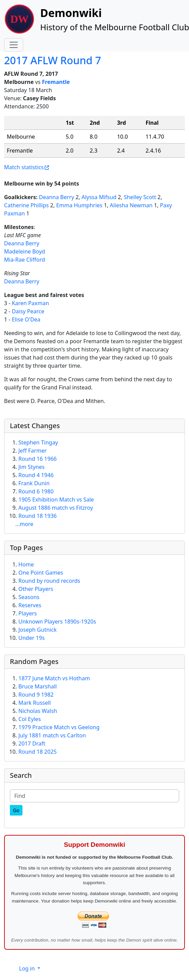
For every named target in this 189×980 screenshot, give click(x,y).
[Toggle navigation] (14, 45)
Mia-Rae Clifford (25, 260)
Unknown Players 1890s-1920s (57, 622)
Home (26, 564)
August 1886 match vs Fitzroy (56, 508)
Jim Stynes (31, 467)
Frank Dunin (34, 483)
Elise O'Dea (26, 319)
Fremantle (56, 82)
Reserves (30, 605)
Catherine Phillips (26, 205)
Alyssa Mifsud (99, 197)
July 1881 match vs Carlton (52, 735)
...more (24, 524)
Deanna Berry (56, 197)
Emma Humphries (79, 205)
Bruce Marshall (38, 686)
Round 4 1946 (36, 475)
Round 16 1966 (37, 459)
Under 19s (31, 638)
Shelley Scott (140, 197)
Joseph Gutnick (37, 630)
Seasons (29, 597)
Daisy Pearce (28, 311)
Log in (28, 968)
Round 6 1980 (36, 491)
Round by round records (49, 581)
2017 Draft (32, 743)
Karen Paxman (30, 303)
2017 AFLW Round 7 (53, 60)
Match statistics (24, 167)
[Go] (16, 810)
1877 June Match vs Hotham (54, 678)
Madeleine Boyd (25, 251)
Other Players (36, 589)
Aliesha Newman (131, 205)
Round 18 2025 (37, 752)
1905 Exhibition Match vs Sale (56, 500)
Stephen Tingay (38, 442)
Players (28, 613)
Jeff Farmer (33, 451)
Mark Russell (35, 703)
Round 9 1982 (36, 695)
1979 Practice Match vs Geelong (59, 727)
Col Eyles (30, 719)
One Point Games (41, 573)
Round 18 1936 (37, 516)
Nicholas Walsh (38, 711)
